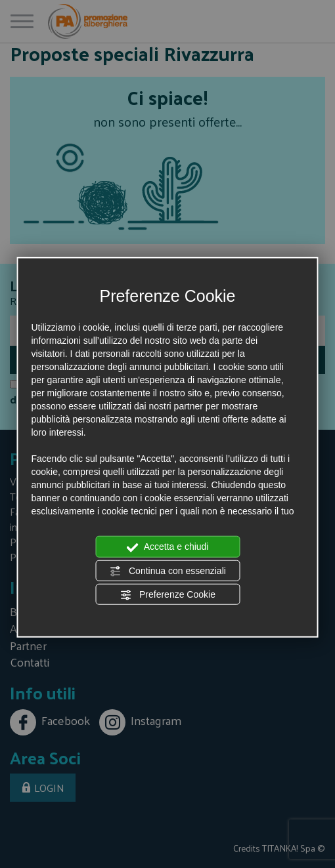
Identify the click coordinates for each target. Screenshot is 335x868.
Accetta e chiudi (168, 547)
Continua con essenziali (167, 571)
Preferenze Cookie (167, 595)
